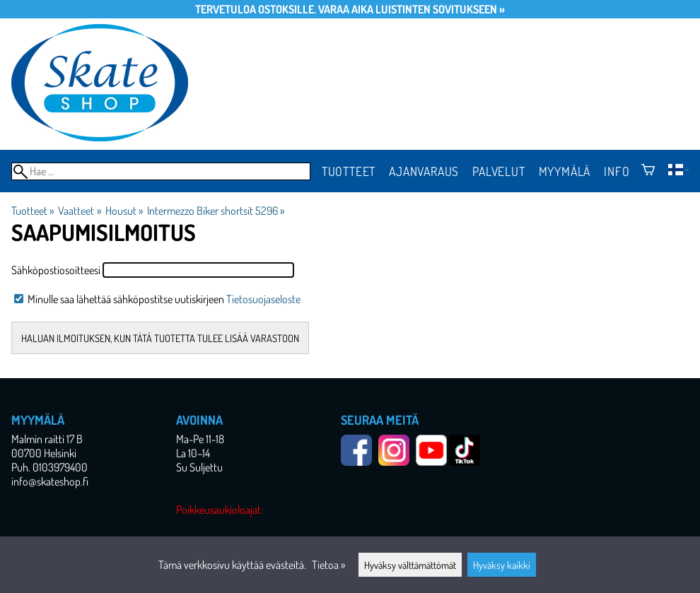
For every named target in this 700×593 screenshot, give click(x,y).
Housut (124, 211)
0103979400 (60, 467)
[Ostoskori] (648, 171)
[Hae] (161, 171)
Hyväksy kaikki (502, 565)
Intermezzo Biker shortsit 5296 (216, 211)
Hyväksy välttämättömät (410, 565)
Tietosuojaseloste (263, 299)
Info (617, 171)
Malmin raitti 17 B (47, 439)
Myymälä (565, 171)
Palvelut (498, 171)
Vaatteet (79, 211)
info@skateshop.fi (50, 481)
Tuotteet (349, 171)
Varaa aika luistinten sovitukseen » (412, 9)
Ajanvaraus (424, 171)
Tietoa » (328, 565)
